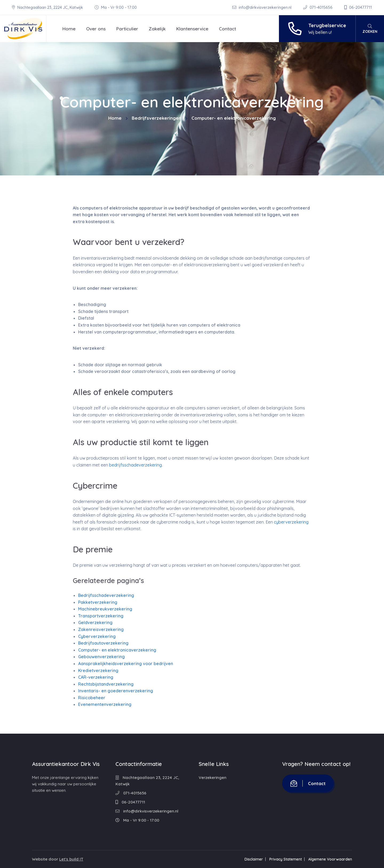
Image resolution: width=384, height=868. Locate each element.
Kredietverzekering (98, 670)
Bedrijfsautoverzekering (103, 643)
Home (69, 29)
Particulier (127, 29)
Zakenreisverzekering (101, 629)
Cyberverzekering (97, 636)
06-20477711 (358, 7)
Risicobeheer (92, 698)
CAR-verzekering (96, 677)
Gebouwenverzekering (101, 657)
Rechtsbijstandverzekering (106, 684)
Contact (227, 29)
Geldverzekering (95, 622)
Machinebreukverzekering (105, 609)
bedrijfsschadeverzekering (135, 465)
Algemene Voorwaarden (330, 859)
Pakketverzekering (98, 602)
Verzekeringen (213, 777)
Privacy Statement (286, 859)
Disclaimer (254, 859)
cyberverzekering (291, 522)
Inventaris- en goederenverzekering (116, 691)
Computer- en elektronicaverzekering (117, 650)
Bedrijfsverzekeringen (157, 118)
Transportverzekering (101, 616)
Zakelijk (157, 29)
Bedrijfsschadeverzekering (106, 595)
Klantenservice (192, 29)
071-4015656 (318, 7)
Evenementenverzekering (105, 704)
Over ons (96, 29)
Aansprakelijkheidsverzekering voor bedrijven (126, 664)
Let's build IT (71, 859)
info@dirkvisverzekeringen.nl (262, 7)
